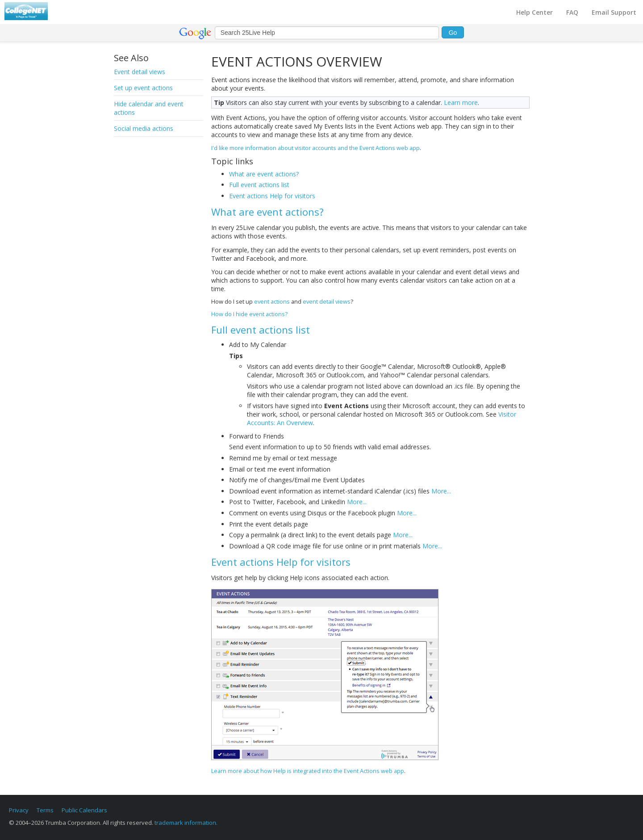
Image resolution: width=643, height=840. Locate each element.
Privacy (19, 810)
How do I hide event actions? (249, 314)
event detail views (327, 301)
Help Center (534, 12)
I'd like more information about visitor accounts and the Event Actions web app (315, 148)
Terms (45, 810)
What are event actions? (264, 174)
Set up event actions (143, 88)
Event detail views (140, 72)
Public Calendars (84, 810)
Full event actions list (259, 185)
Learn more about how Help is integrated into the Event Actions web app (308, 771)
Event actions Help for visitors (272, 196)
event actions (272, 301)
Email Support (614, 12)
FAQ (572, 12)
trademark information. (186, 823)
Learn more (461, 102)
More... (441, 491)
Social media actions (144, 128)
